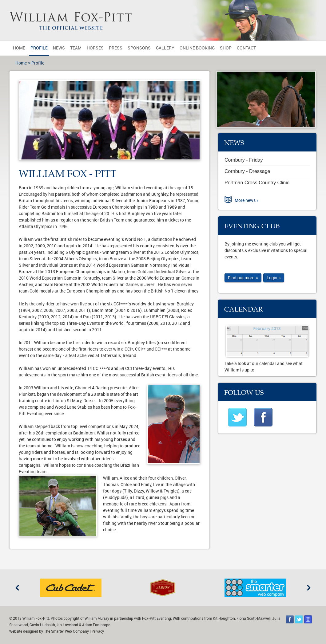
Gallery (165, 48)
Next (309, 588)
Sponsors (139, 48)
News (59, 48)
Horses (95, 48)
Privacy (98, 631)
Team (76, 48)
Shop (226, 48)
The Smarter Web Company (66, 631)
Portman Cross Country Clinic (257, 183)
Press (116, 48)
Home (19, 48)
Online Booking (197, 48)
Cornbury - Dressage (247, 171)
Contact (246, 48)
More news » (247, 200)
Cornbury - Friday (244, 160)
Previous (17, 588)
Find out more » (243, 278)
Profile (39, 48)
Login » (274, 278)
